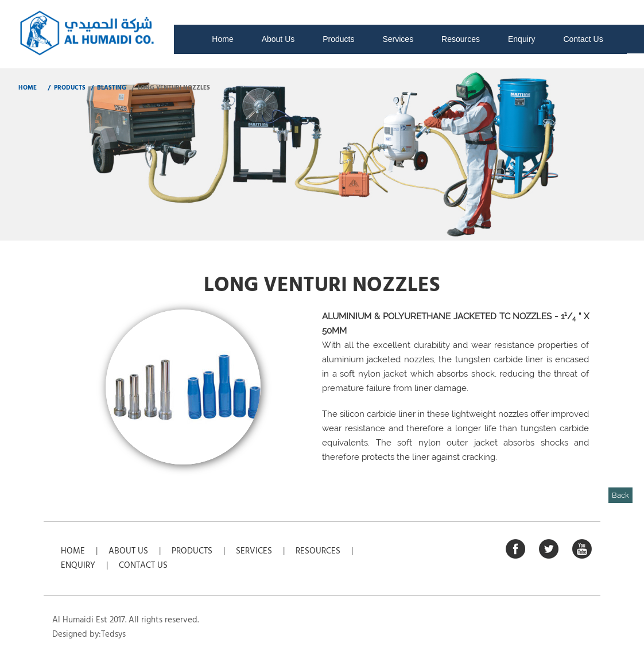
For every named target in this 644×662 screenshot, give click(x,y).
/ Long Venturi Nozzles (170, 88)
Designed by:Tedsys (89, 634)
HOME (28, 88)
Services (398, 39)
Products (338, 39)
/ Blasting (108, 88)
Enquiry (521, 39)
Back (620, 495)
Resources (461, 39)
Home (222, 39)
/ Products (66, 88)
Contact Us (583, 39)
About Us (278, 39)
